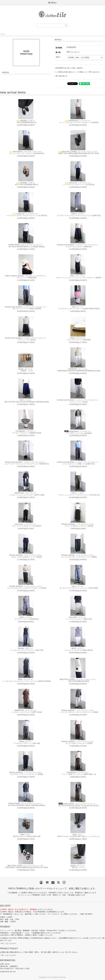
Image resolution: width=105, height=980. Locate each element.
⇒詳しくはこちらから (8, 943)
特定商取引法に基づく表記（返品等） (70, 68)
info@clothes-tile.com (8, 972)
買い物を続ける (62, 76)
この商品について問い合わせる (88, 72)
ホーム (3, 34)
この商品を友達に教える (65, 72)
